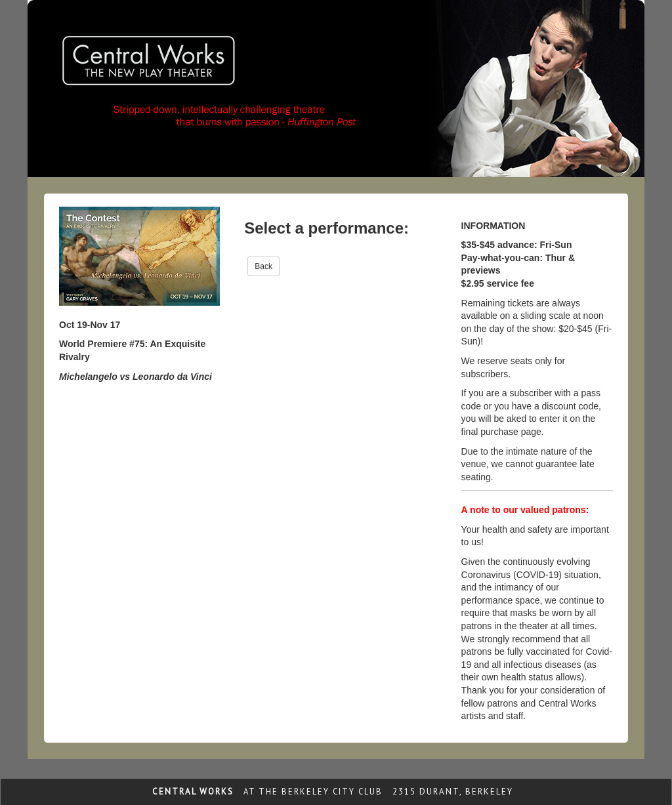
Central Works (193, 792)
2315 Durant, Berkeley (453, 792)
